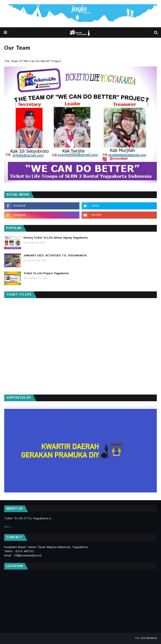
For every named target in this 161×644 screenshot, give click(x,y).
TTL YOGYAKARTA (146, 638)
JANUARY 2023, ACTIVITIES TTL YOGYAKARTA (55, 256)
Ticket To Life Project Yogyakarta (46, 273)
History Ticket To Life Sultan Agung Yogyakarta (56, 238)
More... (9, 527)
